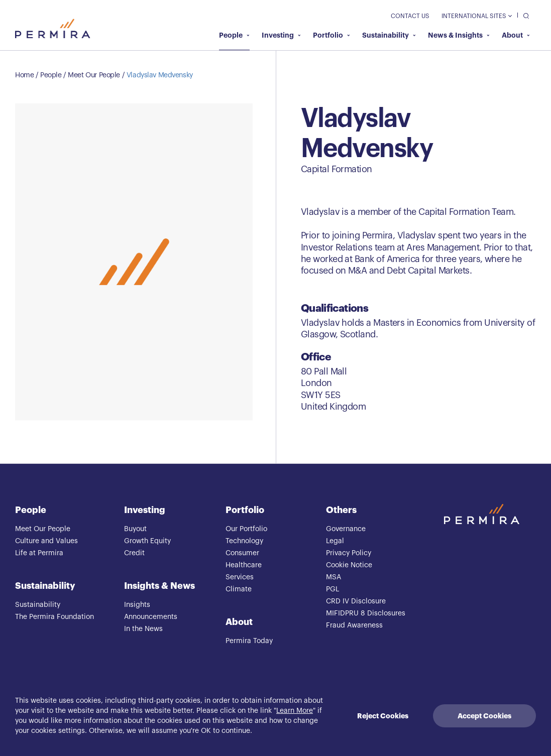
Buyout (135, 529)
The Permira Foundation (54, 617)
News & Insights (459, 35)
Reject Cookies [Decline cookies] (383, 716)
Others (341, 510)
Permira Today (249, 641)
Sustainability (389, 35)
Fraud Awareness (354, 625)
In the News (143, 629)
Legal (335, 541)
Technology (244, 541)
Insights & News (159, 586)
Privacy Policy (349, 553)
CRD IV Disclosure (356, 601)
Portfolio (332, 35)
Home (24, 75)
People (234, 35)
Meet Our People (94, 75)
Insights (137, 605)
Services (240, 577)
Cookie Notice (349, 565)
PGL (333, 589)
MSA (334, 577)
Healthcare (244, 565)
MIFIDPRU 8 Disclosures (366, 613)
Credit (134, 553)
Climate (239, 589)
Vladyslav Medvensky (160, 75)
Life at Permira (39, 553)
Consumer (242, 553)
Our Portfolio (246, 529)
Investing (281, 35)
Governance (346, 529)
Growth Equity (147, 541)
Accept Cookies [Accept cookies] (484, 716)
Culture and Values (46, 541)
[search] (524, 15)
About (516, 35)
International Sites (476, 16)
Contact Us (410, 16)
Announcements (151, 617)
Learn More (295, 711)
